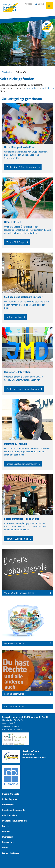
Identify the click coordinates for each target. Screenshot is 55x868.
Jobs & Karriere (9, 815)
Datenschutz (8, 842)
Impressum (8, 837)
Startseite (7, 72)
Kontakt (6, 831)
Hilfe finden (8, 805)
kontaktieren (48, 88)
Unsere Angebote (11, 794)
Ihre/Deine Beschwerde (14, 810)
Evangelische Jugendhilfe (14, 821)
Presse (5, 826)
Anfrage (29, 4)
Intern (5, 848)
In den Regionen (10, 799)
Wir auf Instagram (11, 853)
